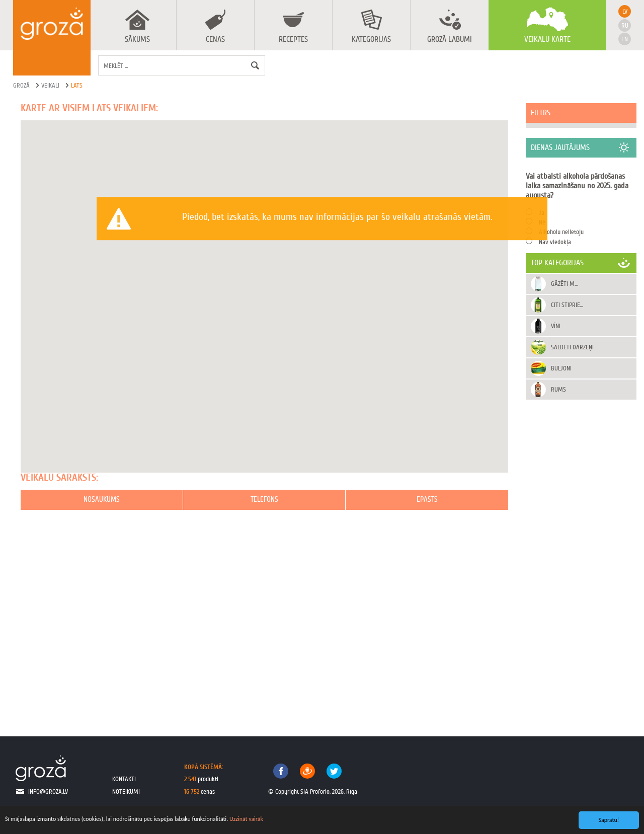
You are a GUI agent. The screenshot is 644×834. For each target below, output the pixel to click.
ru (625, 25)
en (625, 39)
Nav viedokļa (555, 242)
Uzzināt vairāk (246, 819)
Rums (558, 389)
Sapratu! (609, 820)
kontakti (124, 779)
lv (625, 11)
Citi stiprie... (567, 305)
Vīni (556, 326)
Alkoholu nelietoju (561, 232)
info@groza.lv (48, 791)
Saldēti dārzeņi (572, 347)
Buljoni (561, 368)
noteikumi (126, 791)
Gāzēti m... (564, 284)
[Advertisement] (581, 558)
